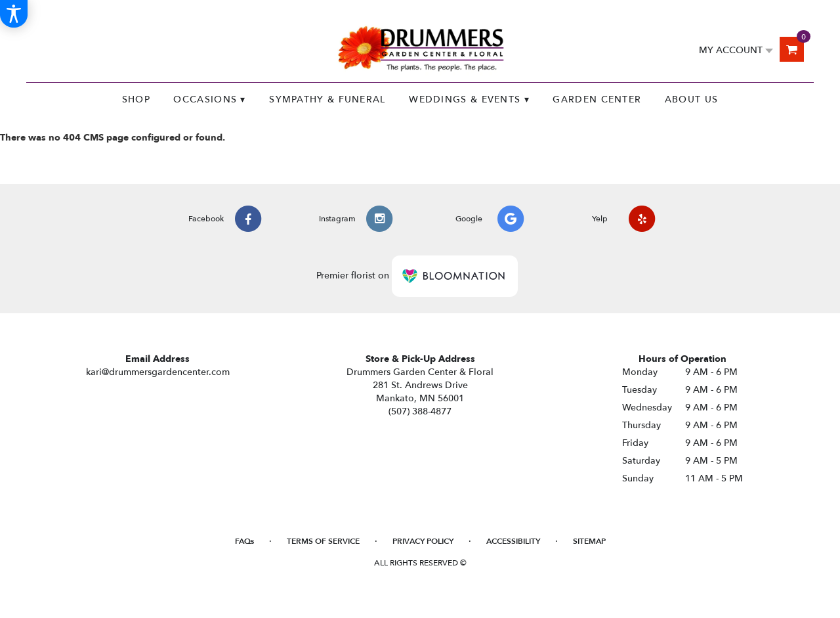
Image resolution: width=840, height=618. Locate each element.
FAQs (244, 541)
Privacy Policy (423, 541)
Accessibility (513, 541)
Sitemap (589, 541)
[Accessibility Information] (14, 14)
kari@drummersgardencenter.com (158, 372)
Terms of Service (323, 541)
